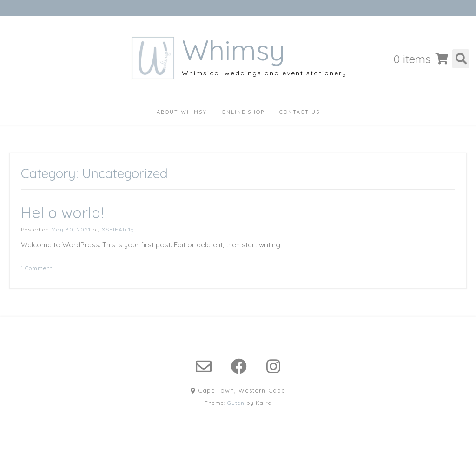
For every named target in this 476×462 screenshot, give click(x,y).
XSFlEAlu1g (118, 229)
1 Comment (37, 268)
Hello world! (62, 212)
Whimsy (233, 50)
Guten (236, 403)
